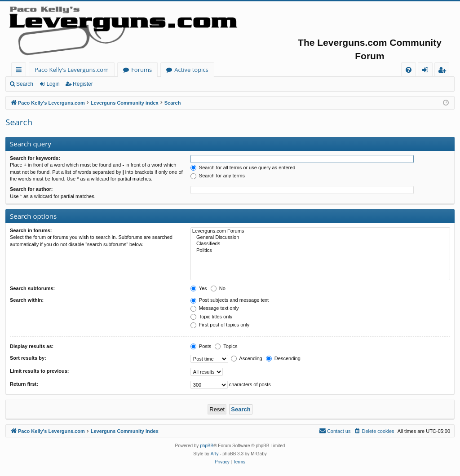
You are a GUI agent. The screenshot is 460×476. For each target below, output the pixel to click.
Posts (201, 346)
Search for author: (31, 189)
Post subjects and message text (230, 300)
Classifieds (320, 244)
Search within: (27, 300)
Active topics (191, 70)
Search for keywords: (35, 158)
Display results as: (32, 346)
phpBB (207, 446)
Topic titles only (211, 317)
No (218, 288)
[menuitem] (409, 70)
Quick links (20, 71)
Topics (226, 346)
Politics (320, 251)
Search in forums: (31, 230)
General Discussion (320, 238)
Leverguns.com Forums (320, 231)
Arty (215, 454)
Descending (283, 358)
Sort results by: (28, 358)
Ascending (247, 358)
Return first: (24, 384)
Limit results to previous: (39, 371)
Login (53, 84)
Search (25, 84)
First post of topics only (220, 325)
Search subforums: (32, 288)
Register (83, 84)
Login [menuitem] (427, 71)
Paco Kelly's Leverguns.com (72, 70)
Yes (199, 288)
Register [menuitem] (444, 71)
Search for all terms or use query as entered (243, 167)
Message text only (215, 308)
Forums (142, 70)
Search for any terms (218, 176)
